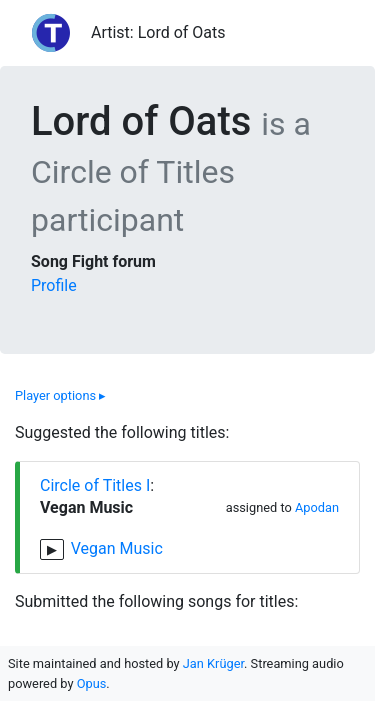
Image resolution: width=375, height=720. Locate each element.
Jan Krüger (213, 663)
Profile (54, 285)
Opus (92, 683)
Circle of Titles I (95, 485)
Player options (60, 395)
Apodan (317, 507)
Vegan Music (117, 548)
